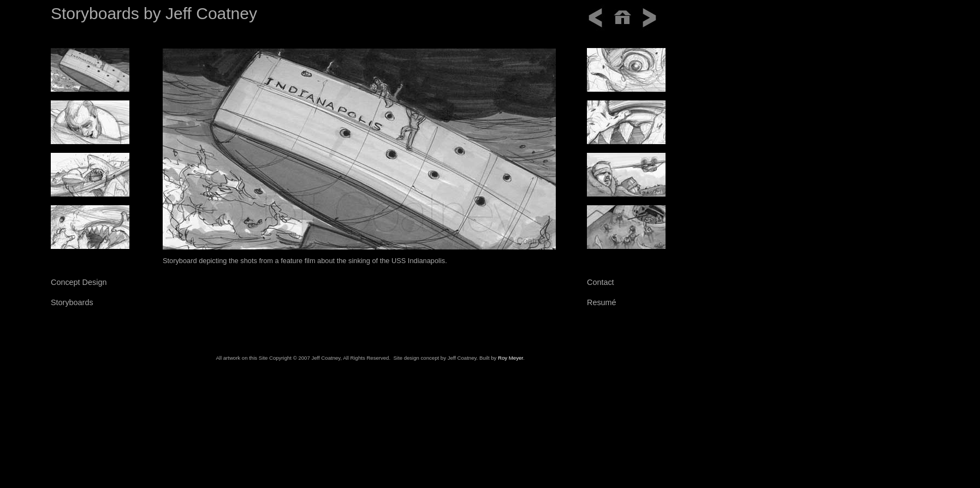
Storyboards (72, 302)
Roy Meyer (510, 358)
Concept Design (79, 282)
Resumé (602, 302)
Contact (601, 282)
